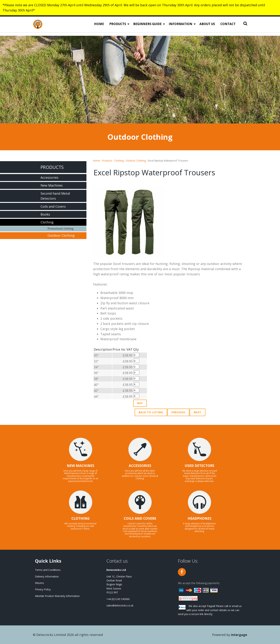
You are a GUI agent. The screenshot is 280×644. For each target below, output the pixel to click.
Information (181, 26)
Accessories (49, 177)
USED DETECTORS (199, 466)
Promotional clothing (61, 229)
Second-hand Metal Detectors (55, 196)
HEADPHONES (200, 518)
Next (197, 412)
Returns (39, 583)
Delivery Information (47, 576)
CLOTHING (81, 518)
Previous (178, 412)
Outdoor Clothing (136, 161)
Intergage (239, 635)
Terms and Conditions (48, 570)
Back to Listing (151, 412)
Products (118, 26)
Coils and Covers (53, 206)
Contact (228, 26)
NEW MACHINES (81, 466)
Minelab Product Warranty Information (57, 596)
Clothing (119, 161)
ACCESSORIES (140, 466)
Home (99, 26)
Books (45, 214)
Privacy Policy (43, 589)
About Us (207, 26)
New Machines (52, 185)
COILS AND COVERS (140, 518)
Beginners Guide (147, 26)
